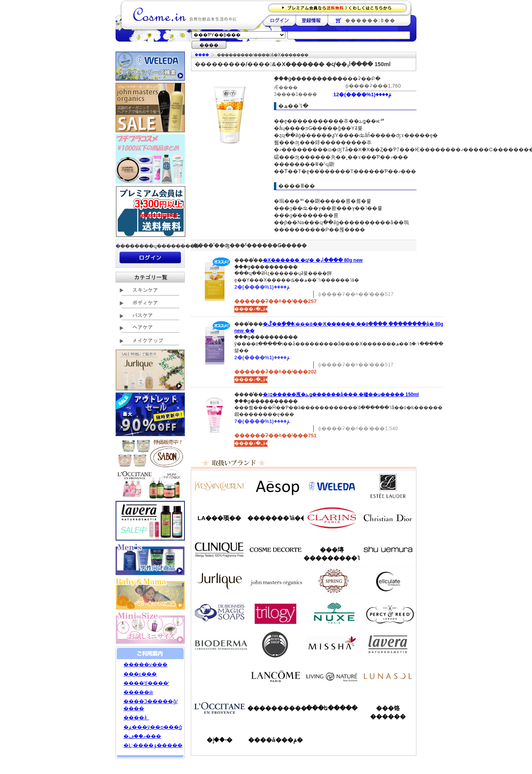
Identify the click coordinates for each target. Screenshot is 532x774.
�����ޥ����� (275, 581)
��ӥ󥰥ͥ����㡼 (332, 676)
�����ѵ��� (145, 664)
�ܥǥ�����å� (275, 644)
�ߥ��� (332, 644)
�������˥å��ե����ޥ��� (275, 518)
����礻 (136, 718)
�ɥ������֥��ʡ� (219, 613)
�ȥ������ (275, 613)
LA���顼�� (219, 518)
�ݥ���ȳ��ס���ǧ (153, 727)
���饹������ (388, 712)
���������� (219, 708)
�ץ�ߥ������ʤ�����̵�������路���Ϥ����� (340, 7)
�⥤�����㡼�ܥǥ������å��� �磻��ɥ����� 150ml (341, 395)
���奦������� (388, 549)
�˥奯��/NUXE (332, 613)
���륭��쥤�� (388, 581)
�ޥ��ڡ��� (142, 736)
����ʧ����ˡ (146, 683)
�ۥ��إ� (219, 740)
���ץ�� (332, 581)
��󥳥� (275, 676)
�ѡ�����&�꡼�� (388, 613)
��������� (388, 644)
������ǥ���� (275, 549)
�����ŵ (138, 692)
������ (332, 518)
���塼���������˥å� (332, 554)
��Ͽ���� (311, 20)
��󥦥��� (219, 676)
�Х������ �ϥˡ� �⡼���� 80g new (313, 260)
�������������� (219, 486)
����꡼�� (219, 581)
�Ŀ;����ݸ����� (153, 745)
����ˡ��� (219, 549)
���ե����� (332, 708)
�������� (279, 20)
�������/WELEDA (332, 486)
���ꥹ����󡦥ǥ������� (388, 518)
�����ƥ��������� (388, 486)
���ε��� (140, 674)
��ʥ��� (388, 676)
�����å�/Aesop (275, 486)
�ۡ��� (202, 55)
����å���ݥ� (275, 740)
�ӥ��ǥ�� (219, 644)
